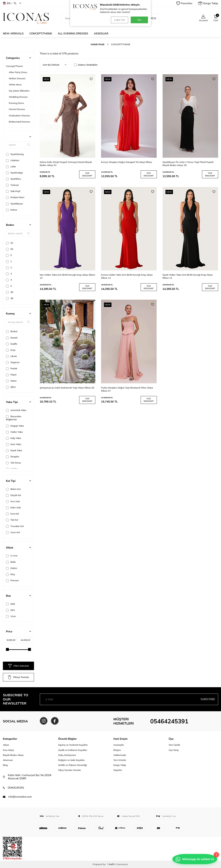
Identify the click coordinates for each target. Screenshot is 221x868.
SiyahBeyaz (14, 204)
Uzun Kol (13, 532)
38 (10, 298)
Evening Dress (16, 103)
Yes (139, 20)
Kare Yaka (14, 444)
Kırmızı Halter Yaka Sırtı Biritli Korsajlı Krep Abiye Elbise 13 (127, 276)
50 (10, 249)
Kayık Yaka (14, 450)
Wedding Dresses (18, 97)
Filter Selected (19, 666)
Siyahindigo (14, 173)
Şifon (11, 387)
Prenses (12, 580)
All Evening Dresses (73, 33)
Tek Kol (12, 520)
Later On (119, 20)
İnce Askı (13, 501)
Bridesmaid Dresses (19, 122)
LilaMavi (13, 160)
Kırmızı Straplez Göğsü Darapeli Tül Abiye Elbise (127, 162)
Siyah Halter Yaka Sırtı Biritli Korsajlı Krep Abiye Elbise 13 (188, 276)
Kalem (12, 568)
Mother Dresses (17, 78)
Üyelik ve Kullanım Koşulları (73, 750)
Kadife (12, 344)
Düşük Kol (13, 495)
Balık (11, 562)
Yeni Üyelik (174, 745)
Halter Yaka (14, 432)
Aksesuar (101, 33)
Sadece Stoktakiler (86, 65)
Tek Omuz (13, 463)
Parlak (12, 369)
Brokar (12, 331)
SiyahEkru (13, 179)
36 (10, 292)
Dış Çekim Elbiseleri (19, 91)
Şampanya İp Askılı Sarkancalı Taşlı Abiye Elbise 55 (67, 388)
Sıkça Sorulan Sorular (70, 770)
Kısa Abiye (8, 750)
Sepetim (118, 770)
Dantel (12, 338)
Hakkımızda (120, 755)
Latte (11, 167)
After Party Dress (18, 72)
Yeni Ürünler (120, 760)
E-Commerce (121, 864)
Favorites (184, 3)
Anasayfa (119, 745)
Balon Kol (13, 489)
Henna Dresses (17, 109)
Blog (5, 765)
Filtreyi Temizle (18, 677)
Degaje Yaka (15, 426)
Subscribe (208, 699)
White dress (15, 85)
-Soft (111, 864)
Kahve (12, 210)
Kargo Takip (208, 3)
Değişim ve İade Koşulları (72, 760)
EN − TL (12, 3)
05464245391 (169, 721)
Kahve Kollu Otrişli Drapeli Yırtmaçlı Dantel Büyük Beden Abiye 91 (66, 164)
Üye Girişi (174, 750)
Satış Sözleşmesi (67, 755)
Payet (11, 375)
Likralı (11, 356)
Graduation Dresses (19, 115)
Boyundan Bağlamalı (14, 418)
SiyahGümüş (15, 154)
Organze (13, 362)
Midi (10, 604)
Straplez (13, 457)
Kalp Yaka (13, 438)
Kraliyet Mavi (15, 197)
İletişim (117, 750)
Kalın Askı (13, 508)
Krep (11, 350)
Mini (10, 610)
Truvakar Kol (15, 526)
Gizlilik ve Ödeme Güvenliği (73, 765)
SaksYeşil (13, 191)
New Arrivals (13, 33)
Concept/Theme (41, 33)
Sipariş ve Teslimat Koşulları (73, 745)
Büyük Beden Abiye (13, 755)
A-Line (12, 556)
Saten (11, 381)
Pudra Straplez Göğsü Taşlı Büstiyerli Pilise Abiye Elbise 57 (127, 389)
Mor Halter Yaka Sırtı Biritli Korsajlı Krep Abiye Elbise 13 (67, 276)
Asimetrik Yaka (16, 410)
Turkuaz (12, 185)
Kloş (10, 574)
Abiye (6, 745)
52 (10, 243)
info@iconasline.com (20, 797)
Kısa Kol (12, 514)
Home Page (98, 44)
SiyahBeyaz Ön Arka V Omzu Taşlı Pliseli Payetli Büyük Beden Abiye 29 (188, 164)
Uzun (11, 616)
